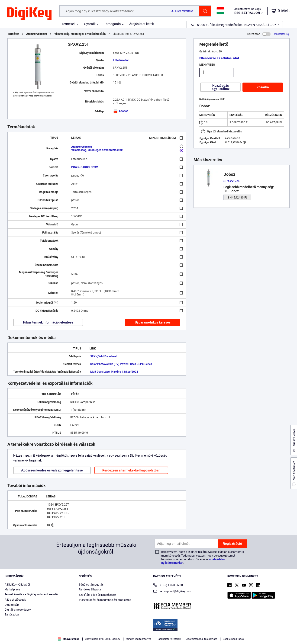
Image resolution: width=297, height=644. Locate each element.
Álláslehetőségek (15, 600)
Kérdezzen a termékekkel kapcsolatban (131, 470)
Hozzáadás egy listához (221, 87)
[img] (29, 14)
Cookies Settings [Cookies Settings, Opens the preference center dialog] (195, 632)
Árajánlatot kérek (142, 24)
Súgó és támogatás (91, 585)
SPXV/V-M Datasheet (103, 356)
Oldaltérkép (12, 605)
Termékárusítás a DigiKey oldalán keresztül (32, 594)
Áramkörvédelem (37, 34)
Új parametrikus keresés (153, 322)
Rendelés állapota (90, 590)
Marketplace (12, 590)
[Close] (290, 631)
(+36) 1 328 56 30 (168, 585)
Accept (227, 632)
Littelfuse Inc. (121, 60)
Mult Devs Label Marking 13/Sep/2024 (114, 372)
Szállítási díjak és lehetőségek (97, 595)
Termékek (69, 24)
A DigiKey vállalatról (17, 585)
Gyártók (90, 24)
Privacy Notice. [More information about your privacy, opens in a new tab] (38, 639)
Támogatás (112, 24)
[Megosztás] (282, 34)
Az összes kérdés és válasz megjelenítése (52, 470)
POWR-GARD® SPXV (85, 167)
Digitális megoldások (18, 610)
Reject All (259, 632)
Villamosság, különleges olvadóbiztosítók (80, 34)
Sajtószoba (12, 615)
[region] (148, 631)
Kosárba (263, 87)
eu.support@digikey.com (172, 592)
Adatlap (121, 111)
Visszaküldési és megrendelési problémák (105, 600)
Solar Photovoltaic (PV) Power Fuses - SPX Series (121, 364)
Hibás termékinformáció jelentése (48, 322)
